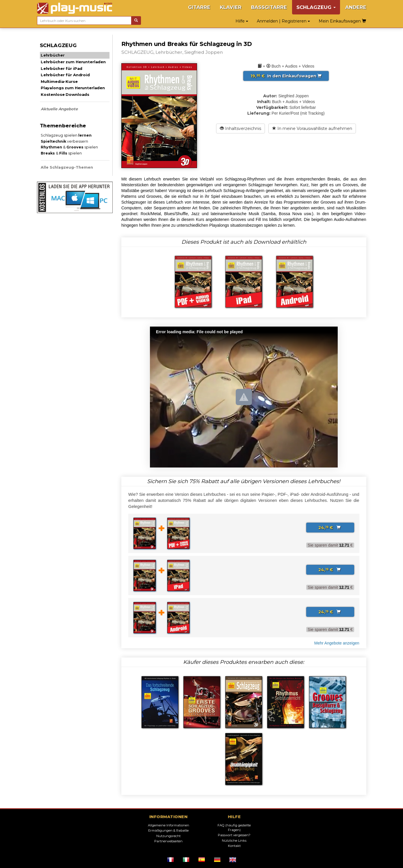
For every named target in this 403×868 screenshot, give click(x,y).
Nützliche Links (234, 841)
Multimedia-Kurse (59, 81)
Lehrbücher (53, 55)
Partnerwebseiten (168, 841)
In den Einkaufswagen (286, 76)
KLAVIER (231, 7)
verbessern (64, 141)
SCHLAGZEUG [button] (316, 7)
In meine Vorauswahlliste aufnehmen (312, 128)
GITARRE (199, 7)
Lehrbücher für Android (65, 75)
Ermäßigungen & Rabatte (168, 830)
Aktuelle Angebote (59, 109)
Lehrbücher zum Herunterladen (73, 62)
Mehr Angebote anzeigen (337, 643)
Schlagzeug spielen (66, 135)
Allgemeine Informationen (169, 825)
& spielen (69, 147)
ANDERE (356, 7)
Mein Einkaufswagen (342, 21)
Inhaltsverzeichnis (240, 128)
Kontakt (234, 846)
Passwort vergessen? (234, 835)
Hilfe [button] (242, 21)
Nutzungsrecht (168, 836)
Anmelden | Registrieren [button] (283, 21)
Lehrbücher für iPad (62, 68)
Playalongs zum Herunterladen (73, 88)
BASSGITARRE (269, 7)
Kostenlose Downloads (65, 94)
